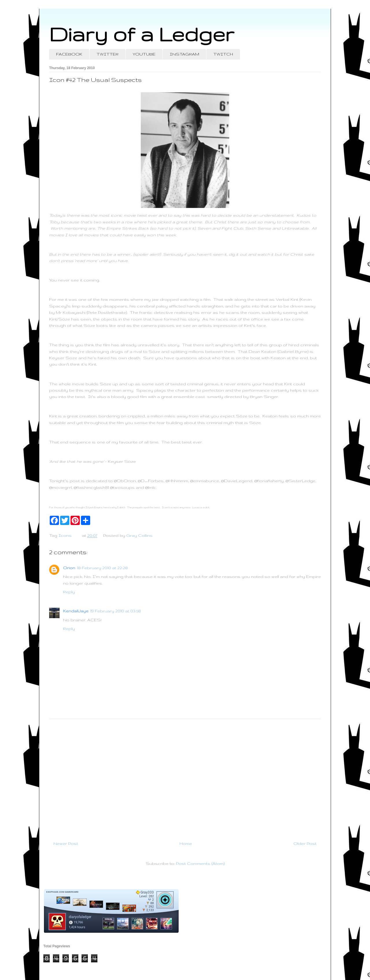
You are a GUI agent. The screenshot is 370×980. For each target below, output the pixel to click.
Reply (69, 592)
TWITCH (223, 54)
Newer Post (66, 843)
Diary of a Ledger (142, 34)
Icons (65, 535)
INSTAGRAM (184, 54)
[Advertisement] (185, 778)
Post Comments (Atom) (200, 863)
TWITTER (108, 54)
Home (186, 843)
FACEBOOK (69, 54)
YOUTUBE (144, 54)
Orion (69, 568)
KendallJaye (76, 611)
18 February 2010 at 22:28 (102, 568)
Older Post (305, 843)
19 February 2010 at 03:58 (115, 611)
